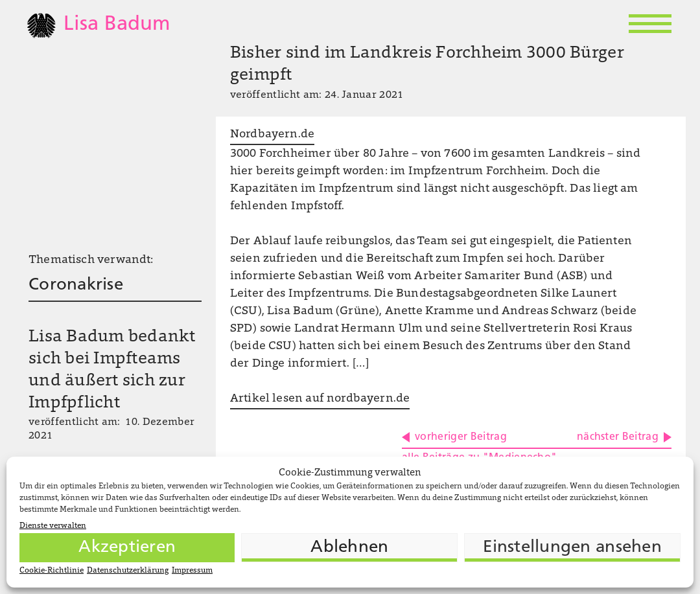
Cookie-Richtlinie (52, 571)
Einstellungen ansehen (572, 548)
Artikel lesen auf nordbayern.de (320, 399)
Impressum (192, 571)
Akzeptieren (127, 548)
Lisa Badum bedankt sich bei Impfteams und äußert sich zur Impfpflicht (112, 370)
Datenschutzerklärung (128, 571)
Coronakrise (76, 285)
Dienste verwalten (53, 526)
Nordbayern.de (272, 135)
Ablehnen (349, 548)
